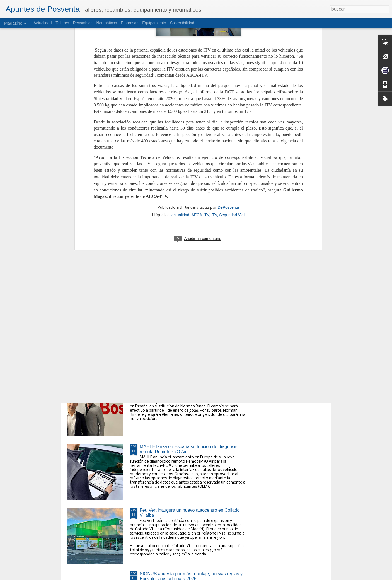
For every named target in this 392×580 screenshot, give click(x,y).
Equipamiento (154, 23)
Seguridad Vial (232, 94)
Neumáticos (107, 23)
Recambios (83, 23)
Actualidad (43, 23)
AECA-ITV (200, 94)
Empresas (130, 23)
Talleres (62, 23)
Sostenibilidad (182, 23)
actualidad (180, 94)
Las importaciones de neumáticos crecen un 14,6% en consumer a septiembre (190, 259)
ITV (214, 94)
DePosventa (228, 87)
